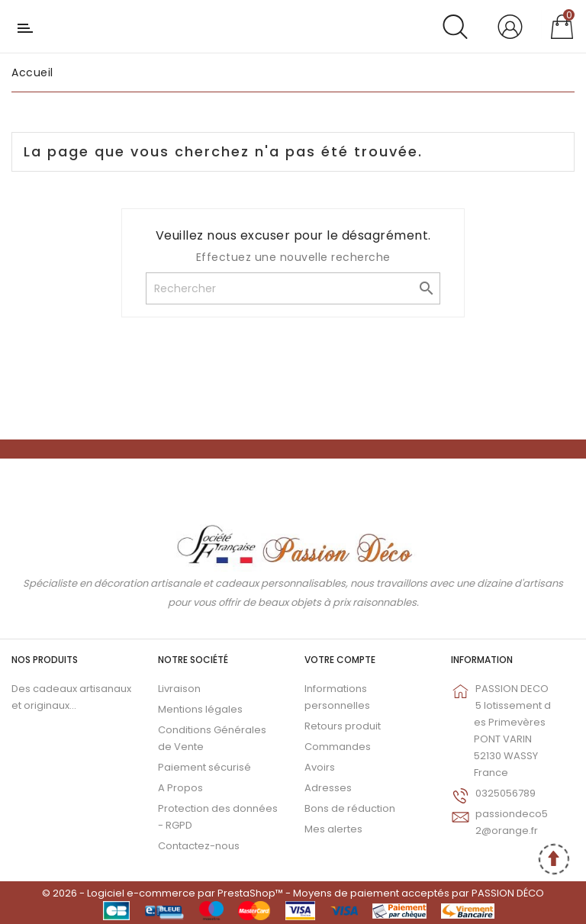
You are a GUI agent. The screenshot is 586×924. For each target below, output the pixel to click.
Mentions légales (200, 709)
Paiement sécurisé (204, 767)
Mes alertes (333, 829)
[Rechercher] (293, 288)
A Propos (180, 788)
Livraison (179, 689)
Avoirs (320, 767)
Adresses (328, 788)
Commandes (338, 747)
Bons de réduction (350, 808)
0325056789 (506, 793)
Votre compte (340, 660)
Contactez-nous (199, 846)
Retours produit (343, 726)
